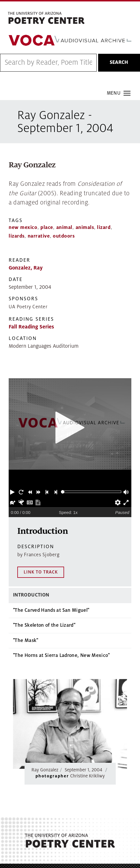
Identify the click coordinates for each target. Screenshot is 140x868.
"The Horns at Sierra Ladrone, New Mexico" (61, 609)
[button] (13, 492)
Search (119, 62)
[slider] (63, 492)
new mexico (23, 227)
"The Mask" (26, 594)
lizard (104, 227)
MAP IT (97, 843)
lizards (17, 236)
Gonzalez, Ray (26, 268)
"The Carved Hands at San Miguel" (51, 564)
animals (85, 227)
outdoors (64, 236)
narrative (39, 236)
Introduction (31, 549)
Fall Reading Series (31, 327)
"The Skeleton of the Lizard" (44, 579)
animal (64, 227)
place (47, 227)
